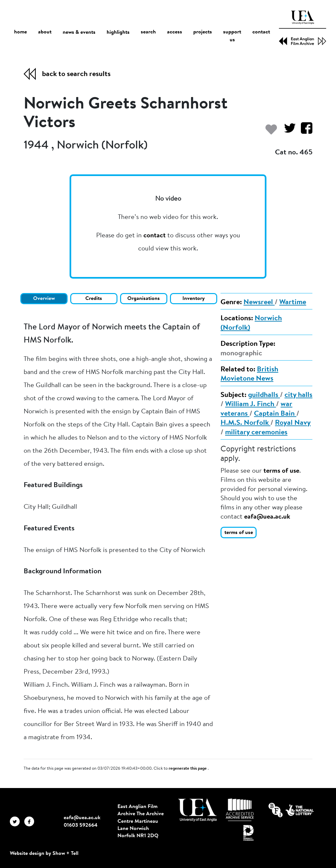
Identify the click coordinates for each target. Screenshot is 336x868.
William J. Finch (251, 404)
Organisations (144, 299)
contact (261, 32)
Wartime (293, 303)
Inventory (194, 299)
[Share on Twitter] (287, 131)
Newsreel (259, 303)
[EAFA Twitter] (17, 821)
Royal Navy (293, 423)
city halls (298, 395)
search (148, 32)
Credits (94, 299)
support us (232, 36)
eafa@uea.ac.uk (267, 517)
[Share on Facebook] (304, 131)
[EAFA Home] (303, 28)
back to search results (76, 74)
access (175, 32)
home (21, 32)
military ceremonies (256, 433)
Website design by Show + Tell (44, 854)
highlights (118, 32)
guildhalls (264, 395)
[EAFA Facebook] (31, 821)
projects (203, 32)
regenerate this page (188, 769)
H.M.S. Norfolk (245, 423)
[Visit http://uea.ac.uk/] (197, 810)
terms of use (281, 471)
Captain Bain (275, 414)
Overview (44, 299)
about (45, 32)
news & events (79, 33)
